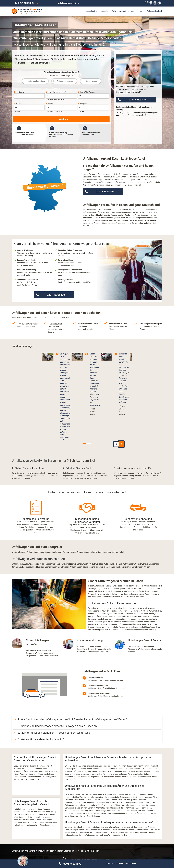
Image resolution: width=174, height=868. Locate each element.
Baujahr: (82, 104)
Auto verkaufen (102, 11)
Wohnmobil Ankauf (154, 11)
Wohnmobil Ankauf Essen (138, 844)
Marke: (18, 104)
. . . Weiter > (61, 119)
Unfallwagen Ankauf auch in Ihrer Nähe (87, 799)
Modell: (50, 104)
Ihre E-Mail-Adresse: (87, 92)
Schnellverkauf (91, 81)
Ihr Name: (19, 92)
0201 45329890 (26, 3)
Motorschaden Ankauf (136, 11)
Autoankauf (90, 11)
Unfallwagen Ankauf (118, 11)
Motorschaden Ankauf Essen (87, 844)
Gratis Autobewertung (36, 81)
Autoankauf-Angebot (65, 81)
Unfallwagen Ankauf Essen (36, 844)
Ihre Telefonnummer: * (56, 92)
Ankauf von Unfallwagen (28, 324)
